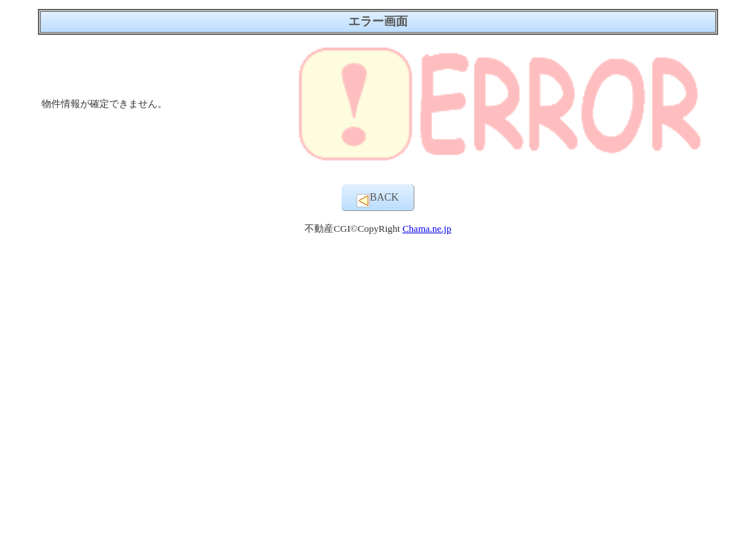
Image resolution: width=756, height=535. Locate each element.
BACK (378, 200)
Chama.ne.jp (427, 228)
